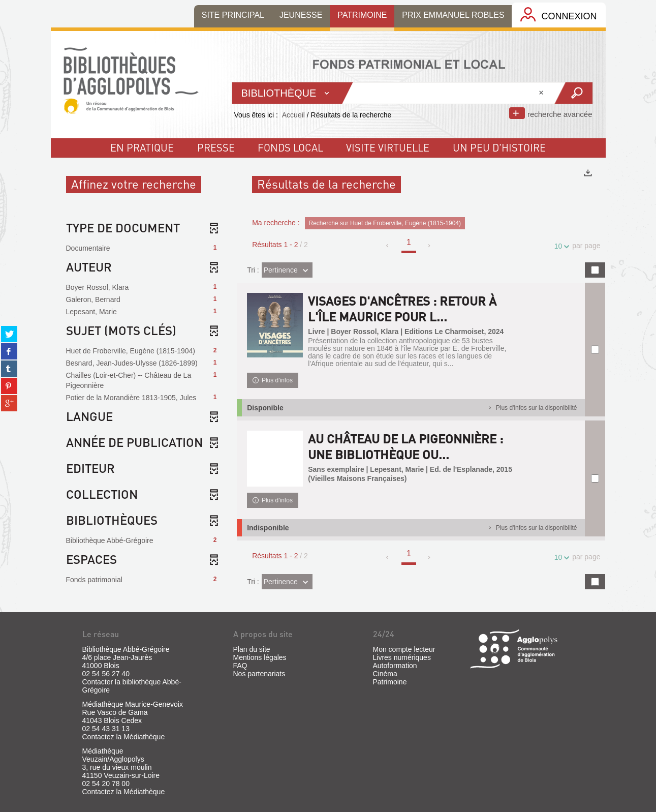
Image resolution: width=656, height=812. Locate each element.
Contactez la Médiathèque (124, 737)
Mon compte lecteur (404, 649)
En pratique (142, 147)
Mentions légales (260, 657)
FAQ (240, 666)
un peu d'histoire (499, 147)
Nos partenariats (259, 674)
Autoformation (395, 666)
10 (560, 246)
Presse (216, 147)
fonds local (290, 147)
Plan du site (252, 649)
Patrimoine (390, 682)
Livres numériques (402, 657)
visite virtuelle (388, 147)
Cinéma (385, 674)
